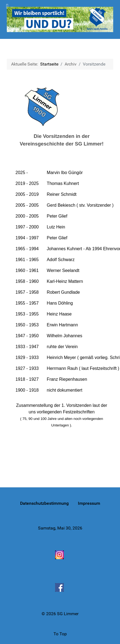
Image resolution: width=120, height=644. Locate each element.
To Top (60, 634)
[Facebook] (60, 587)
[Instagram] (60, 555)
